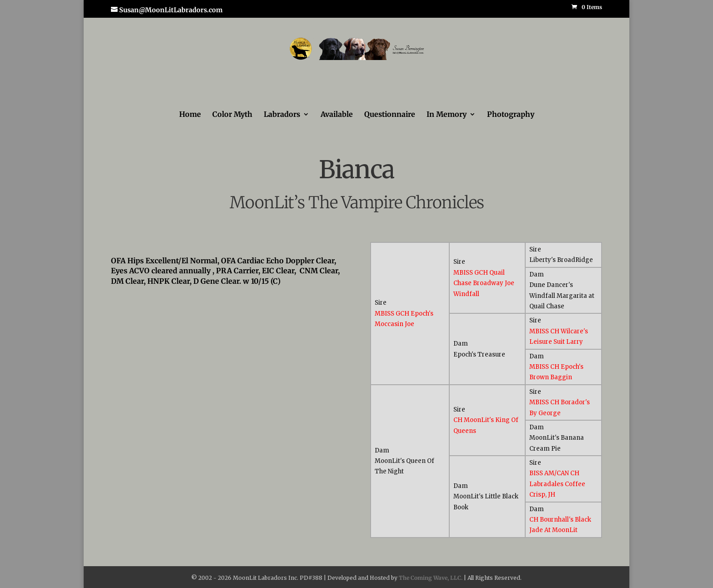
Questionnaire (390, 115)
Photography (511, 115)
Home (190, 115)
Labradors (282, 115)
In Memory (447, 115)
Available (337, 115)
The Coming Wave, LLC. (431, 578)
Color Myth (232, 115)
